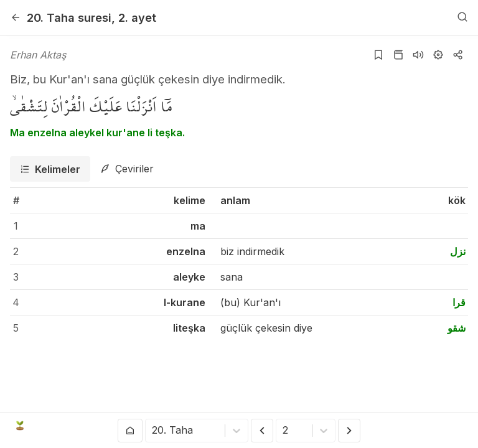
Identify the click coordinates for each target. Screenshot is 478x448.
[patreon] (460, 426)
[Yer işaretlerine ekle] (378, 55)
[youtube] (384, 426)
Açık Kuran (48, 426)
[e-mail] (441, 426)
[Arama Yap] (462, 17)
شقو (457, 328)
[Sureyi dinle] (418, 55)
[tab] (50, 169)
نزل (458, 251)
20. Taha (69, 17)
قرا (459, 302)
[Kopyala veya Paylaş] (458, 55)
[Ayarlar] (438, 55)
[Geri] (16, 17)
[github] (422, 426)
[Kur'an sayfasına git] (398, 55)
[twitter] (365, 426)
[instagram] (403, 426)
